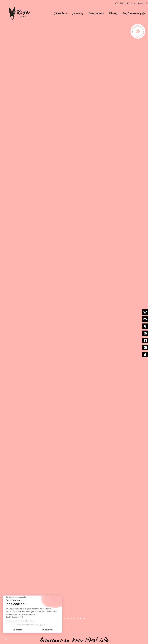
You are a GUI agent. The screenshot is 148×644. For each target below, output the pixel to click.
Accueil (134, 3)
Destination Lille (134, 13)
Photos (113, 13)
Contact (141, 3)
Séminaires (96, 13)
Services (78, 13)
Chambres (61, 13)
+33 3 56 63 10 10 (122, 3)
